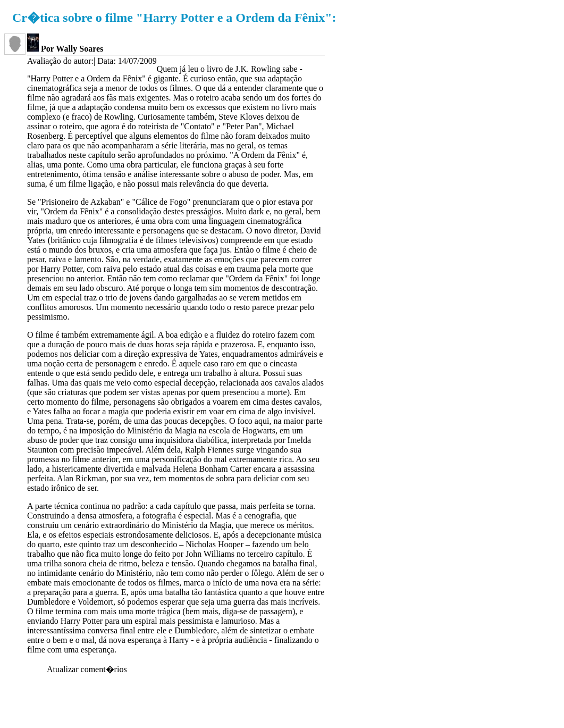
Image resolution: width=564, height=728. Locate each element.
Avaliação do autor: (60, 61)
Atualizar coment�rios (87, 669)
